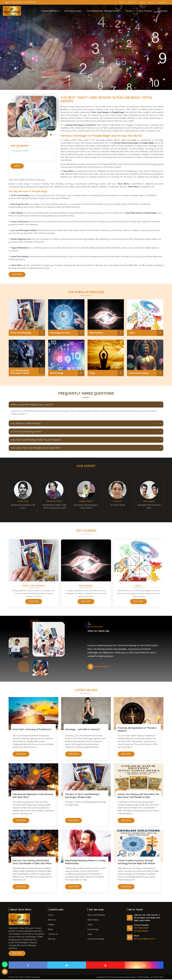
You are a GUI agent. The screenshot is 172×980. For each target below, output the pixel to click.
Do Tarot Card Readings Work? (26, 432)
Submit (17, 167)
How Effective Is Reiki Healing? (26, 423)
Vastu (138, 586)
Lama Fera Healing (96, 939)
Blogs (151, 2)
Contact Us (162, 2)
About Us (132, 2)
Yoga (90, 935)
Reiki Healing (86, 586)
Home (122, 2)
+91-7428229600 (14, 2)
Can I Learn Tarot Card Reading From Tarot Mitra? (36, 448)
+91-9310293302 (30, 2)
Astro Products (146, 11)
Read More (17, 275)
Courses (130, 11)
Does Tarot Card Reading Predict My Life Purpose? (36, 440)
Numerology (93, 930)
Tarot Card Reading (34, 586)
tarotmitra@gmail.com (145, 939)
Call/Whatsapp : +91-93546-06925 (150, 978)
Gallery (142, 2)
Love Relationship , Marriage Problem (105, 11)
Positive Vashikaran (51, 11)
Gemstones (163, 11)
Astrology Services (74, 11)
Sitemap (52, 939)
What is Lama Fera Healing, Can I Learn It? (32, 405)
